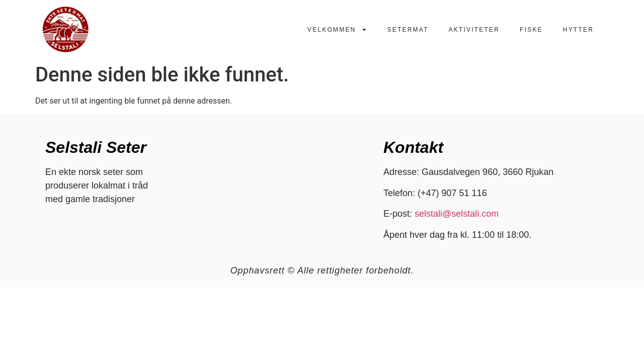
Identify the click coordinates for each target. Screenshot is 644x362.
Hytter (578, 30)
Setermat (408, 30)
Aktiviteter (474, 30)
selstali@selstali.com (457, 214)
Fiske (531, 30)
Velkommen (337, 30)
